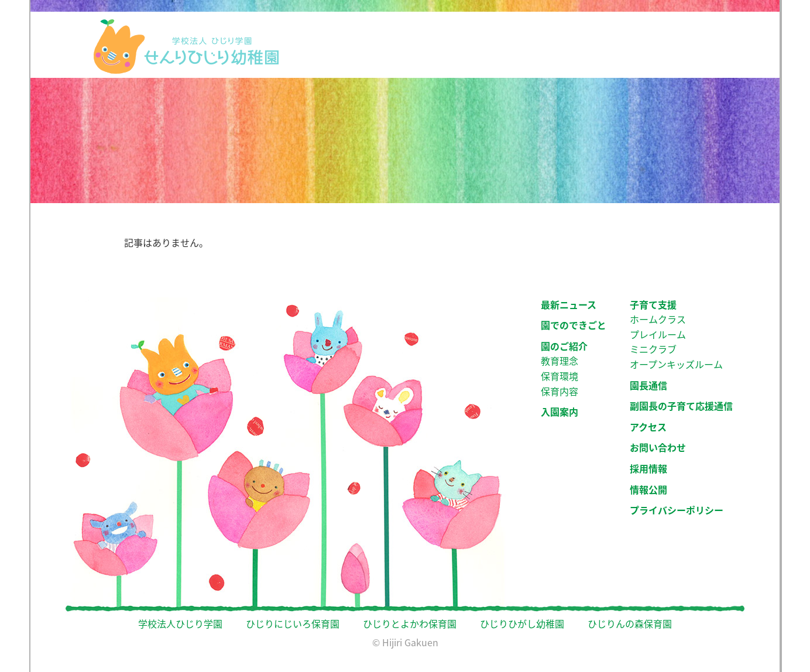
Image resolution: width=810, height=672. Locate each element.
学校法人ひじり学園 (180, 623)
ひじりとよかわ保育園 (410, 623)
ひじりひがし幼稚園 (522, 623)
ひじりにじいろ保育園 (293, 623)
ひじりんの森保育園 (630, 623)
